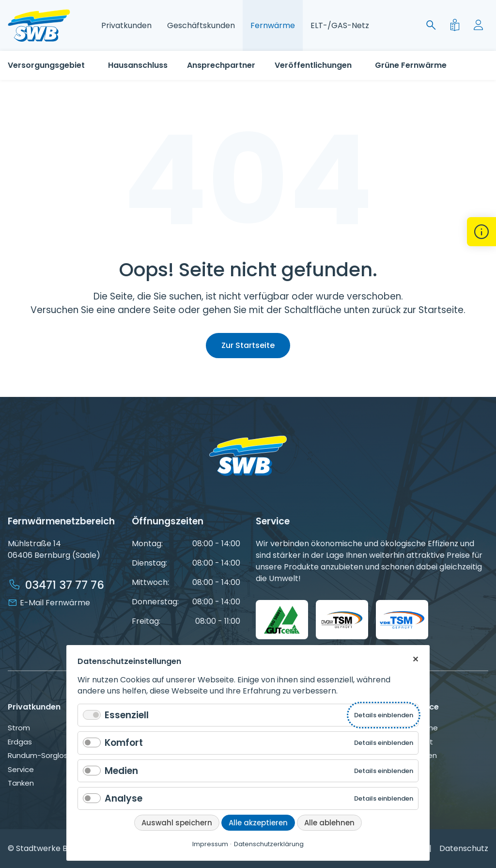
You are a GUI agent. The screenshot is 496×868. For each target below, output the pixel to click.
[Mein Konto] (480, 25)
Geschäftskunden (201, 25)
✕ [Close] (415, 659)
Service (21, 769)
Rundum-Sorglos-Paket (50, 755)
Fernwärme (273, 25)
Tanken (21, 783)
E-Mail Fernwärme (55, 603)
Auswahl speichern (177, 823)
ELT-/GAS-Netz (340, 25)
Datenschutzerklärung (269, 844)
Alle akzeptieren (258, 823)
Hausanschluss (138, 65)
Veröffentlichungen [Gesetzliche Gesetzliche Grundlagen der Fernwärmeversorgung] (313, 65)
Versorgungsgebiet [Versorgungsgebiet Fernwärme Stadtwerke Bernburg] (46, 65)
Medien (121, 771)
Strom (19, 728)
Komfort (124, 743)
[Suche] (433, 25)
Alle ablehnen (329, 823)
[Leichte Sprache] (457, 25)
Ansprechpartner (221, 65)
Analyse (124, 798)
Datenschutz (464, 848)
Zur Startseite (248, 345)
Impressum (210, 844)
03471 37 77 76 (65, 585)
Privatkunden (126, 25)
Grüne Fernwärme (411, 65)
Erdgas (20, 742)
